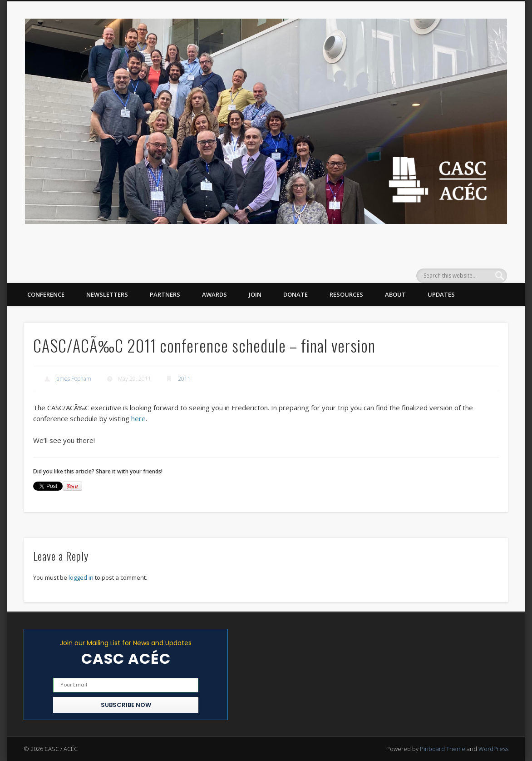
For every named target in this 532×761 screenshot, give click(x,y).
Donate (296, 294)
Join (255, 294)
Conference (46, 294)
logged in (81, 577)
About (395, 294)
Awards (214, 294)
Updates (441, 294)
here (138, 418)
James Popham (73, 379)
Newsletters (107, 294)
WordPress (493, 749)
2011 (184, 379)
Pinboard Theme (443, 749)
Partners (165, 294)
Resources (346, 294)
